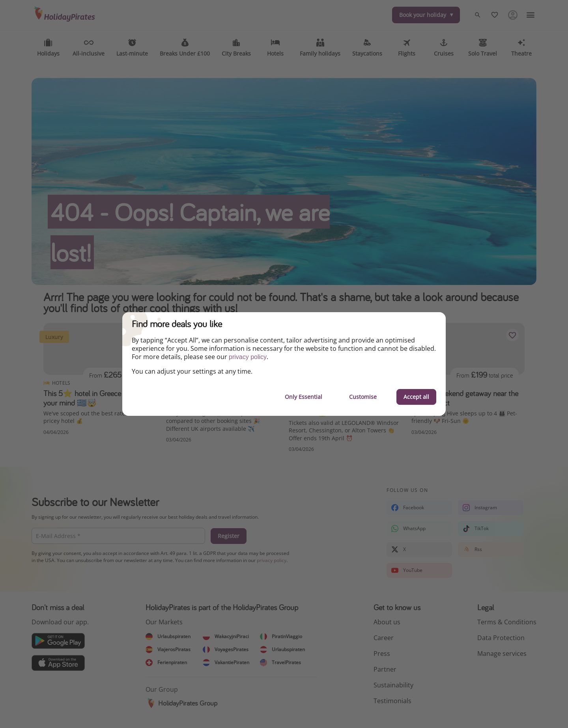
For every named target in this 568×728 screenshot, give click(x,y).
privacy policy (248, 357)
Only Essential (304, 397)
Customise (363, 397)
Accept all (416, 397)
